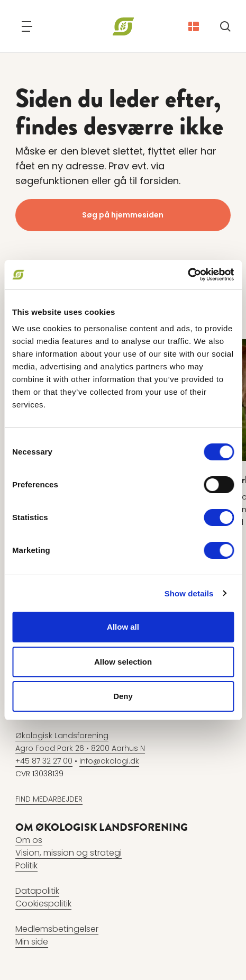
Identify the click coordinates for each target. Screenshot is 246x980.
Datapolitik (37, 891)
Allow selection (123, 662)
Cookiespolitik (43, 904)
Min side (32, 942)
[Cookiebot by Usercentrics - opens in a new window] (188, 275)
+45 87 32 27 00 (44, 761)
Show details (189, 593)
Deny (123, 696)
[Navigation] (27, 26)
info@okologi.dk (109, 761)
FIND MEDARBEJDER (49, 799)
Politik (26, 865)
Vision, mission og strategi (69, 853)
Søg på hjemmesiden (123, 215)
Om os (29, 840)
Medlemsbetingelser (57, 929)
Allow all (123, 627)
